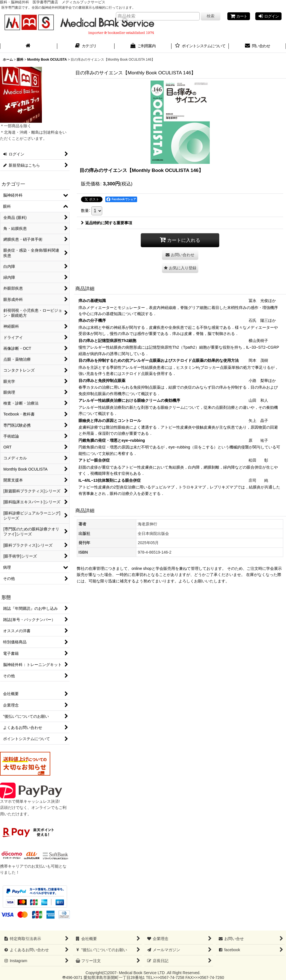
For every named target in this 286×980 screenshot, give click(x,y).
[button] (180, 268)
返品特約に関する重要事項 (107, 223)
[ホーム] (29, 46)
